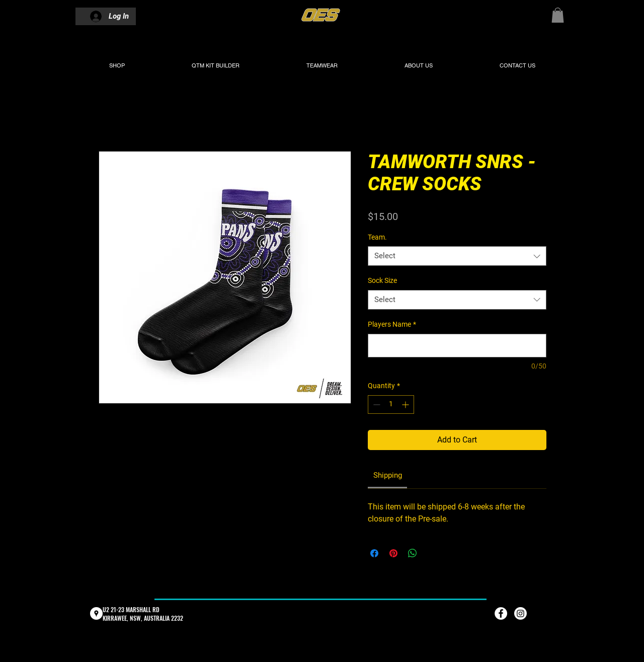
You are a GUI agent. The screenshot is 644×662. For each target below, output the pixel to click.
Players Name (392, 324)
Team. (377, 237)
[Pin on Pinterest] (393, 553)
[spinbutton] (391, 404)
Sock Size (382, 280)
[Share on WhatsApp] (413, 553)
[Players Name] (457, 346)
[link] (388, 475)
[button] (558, 15)
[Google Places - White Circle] (96, 613)
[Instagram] (520, 613)
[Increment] (406, 404)
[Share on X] (432, 553)
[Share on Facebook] (374, 553)
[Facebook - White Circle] (501, 613)
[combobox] (457, 256)
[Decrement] (376, 404)
